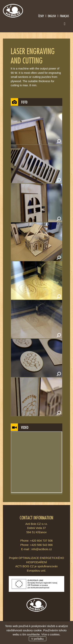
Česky (41, 16)
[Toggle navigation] (65, 25)
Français (65, 16)
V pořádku (38, 639)
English (52, 16)
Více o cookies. (51, 634)
